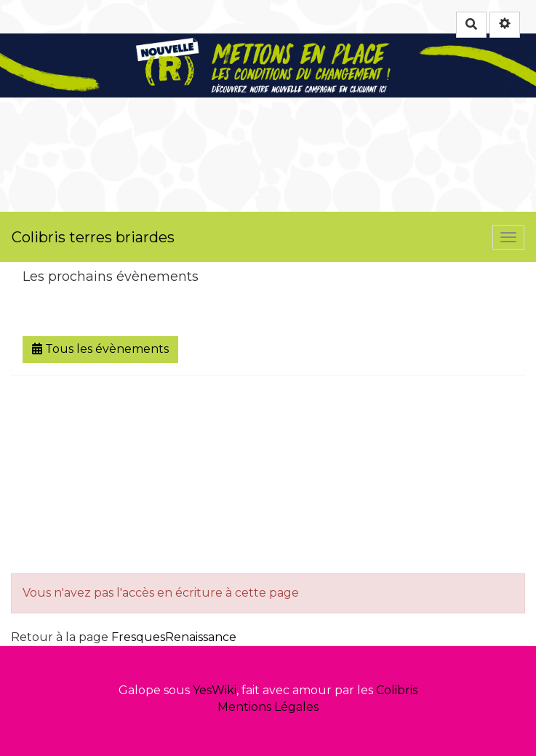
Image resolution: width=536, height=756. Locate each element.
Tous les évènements (100, 349)
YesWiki (215, 690)
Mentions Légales (268, 707)
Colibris (397, 690)
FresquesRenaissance (174, 637)
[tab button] (268, 278)
